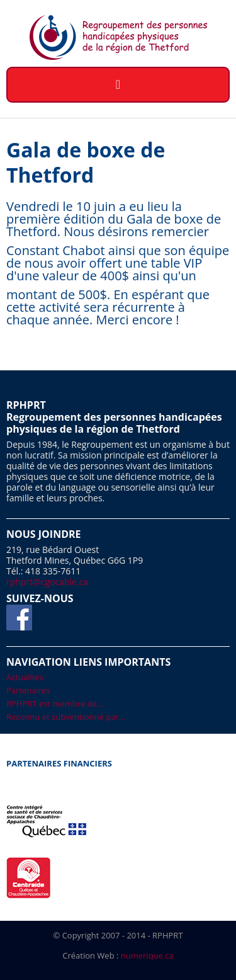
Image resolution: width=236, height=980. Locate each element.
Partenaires (28, 690)
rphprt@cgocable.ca (47, 582)
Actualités (25, 677)
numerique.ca (147, 955)
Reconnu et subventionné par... (66, 717)
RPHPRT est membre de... (55, 704)
